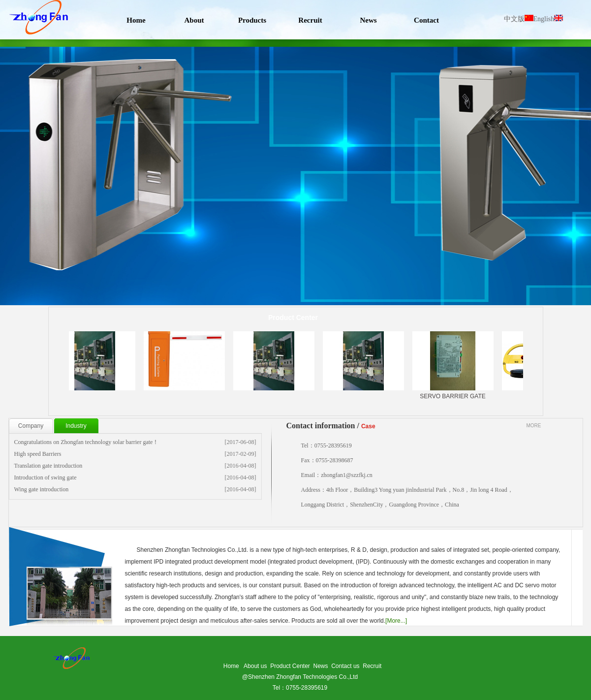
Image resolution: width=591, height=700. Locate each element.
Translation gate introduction (48, 466)
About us (255, 666)
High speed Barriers (38, 454)
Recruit (372, 666)
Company (31, 426)
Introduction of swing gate (46, 477)
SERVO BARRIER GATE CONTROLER (457, 372)
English (548, 19)
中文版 (519, 19)
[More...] (396, 621)
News (321, 666)
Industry (76, 426)
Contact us (345, 666)
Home (231, 666)
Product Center (290, 666)
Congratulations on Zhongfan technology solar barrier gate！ (87, 442)
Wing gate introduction (42, 489)
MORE (534, 426)
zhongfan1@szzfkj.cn (347, 475)
